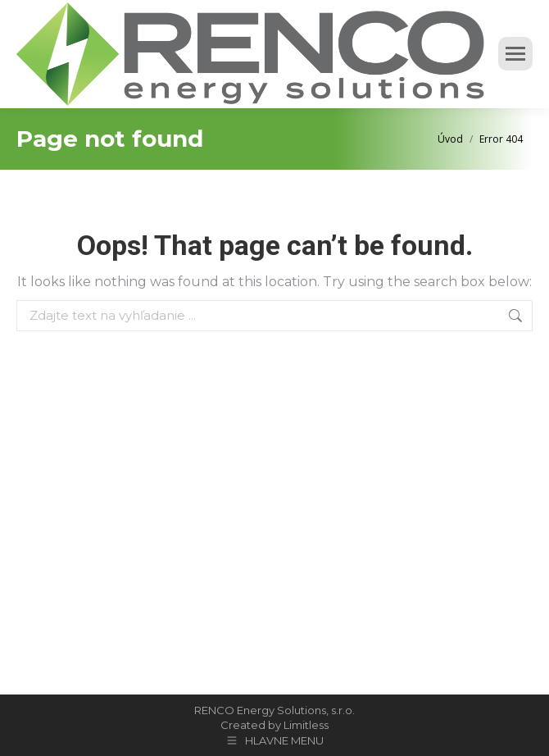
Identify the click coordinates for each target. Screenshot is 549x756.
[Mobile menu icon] (515, 54)
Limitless (306, 725)
